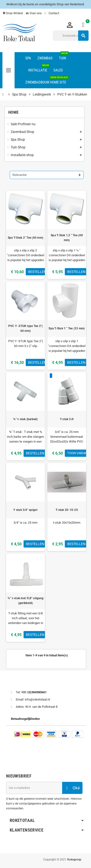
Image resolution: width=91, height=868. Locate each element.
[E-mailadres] (34, 788)
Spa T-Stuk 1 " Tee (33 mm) (67, 328)
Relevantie (20, 175)
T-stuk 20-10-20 (67, 510)
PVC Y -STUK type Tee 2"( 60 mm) (26, 328)
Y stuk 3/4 (67, 419)
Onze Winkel (13, 13)
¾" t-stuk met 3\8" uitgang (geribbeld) (25, 601)
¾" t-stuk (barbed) (25, 419)
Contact (52, 13)
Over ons (34, 13)
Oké (72, 788)
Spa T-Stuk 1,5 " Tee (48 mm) (67, 238)
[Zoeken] (71, 36)
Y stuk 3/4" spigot (25, 510)
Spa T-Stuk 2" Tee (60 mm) (25, 238)
